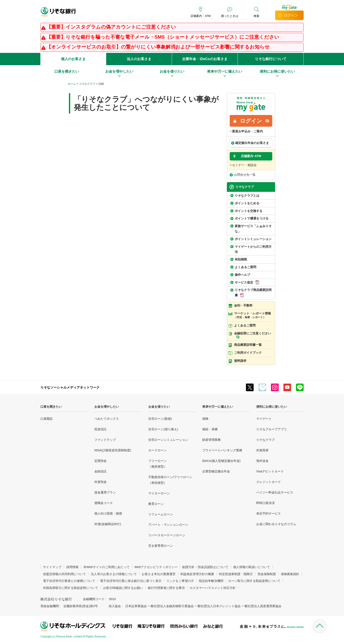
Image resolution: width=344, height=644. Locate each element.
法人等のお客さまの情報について (114, 574)
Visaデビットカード (270, 471)
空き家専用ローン (161, 546)
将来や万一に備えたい (218, 407)
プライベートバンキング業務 (222, 450)
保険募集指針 (290, 574)
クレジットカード (269, 482)
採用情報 (72, 567)
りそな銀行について (271, 59)
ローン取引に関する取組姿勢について (254, 581)
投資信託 (100, 429)
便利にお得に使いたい (272, 407)
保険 (205, 419)
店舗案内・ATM (200, 16)
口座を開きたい (51, 407)
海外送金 (262, 461)
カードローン (158, 450)
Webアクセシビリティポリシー (156, 567)
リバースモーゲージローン (167, 535)
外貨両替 (262, 450)
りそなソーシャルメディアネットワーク (70, 387)
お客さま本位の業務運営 (159, 574)
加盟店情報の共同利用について (64, 574)
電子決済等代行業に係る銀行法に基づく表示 (131, 581)
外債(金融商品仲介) (108, 524)
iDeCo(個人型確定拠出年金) (221, 461)
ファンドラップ (105, 440)
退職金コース (104, 503)
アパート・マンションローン (168, 525)
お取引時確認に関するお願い (123, 588)
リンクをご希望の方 (180, 581)
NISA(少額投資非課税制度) (113, 450)
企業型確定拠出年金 (216, 471)
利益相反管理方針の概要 (197, 574)
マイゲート (264, 419)
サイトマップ (52, 567)
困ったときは (230, 16)
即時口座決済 (265, 503)
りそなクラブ (87, 84)
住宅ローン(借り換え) (163, 429)
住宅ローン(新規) (160, 419)
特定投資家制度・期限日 (236, 574)
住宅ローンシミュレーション (168, 440)
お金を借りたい (159, 407)
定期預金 (100, 461)
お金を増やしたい (107, 407)
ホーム (72, 84)
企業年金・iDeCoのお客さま (205, 59)
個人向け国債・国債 (108, 513)
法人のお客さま (139, 59)
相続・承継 (210, 429)
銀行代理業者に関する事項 (166, 588)
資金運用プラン (105, 492)
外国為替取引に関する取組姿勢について (71, 588)
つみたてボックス (107, 419)
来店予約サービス (269, 513)
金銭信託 (100, 471)
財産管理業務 (211, 440)
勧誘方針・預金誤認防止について (205, 567)
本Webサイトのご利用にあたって (107, 567)
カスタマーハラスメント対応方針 (213, 588)
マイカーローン (159, 493)
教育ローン (156, 504)
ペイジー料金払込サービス (275, 492)
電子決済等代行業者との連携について (69, 581)
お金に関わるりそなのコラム (276, 524)
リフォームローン (161, 514)
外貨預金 (100, 482)
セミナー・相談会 (244, 165)
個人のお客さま (73, 59)
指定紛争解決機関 (211, 581)
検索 (256, 16)
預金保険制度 (267, 574)
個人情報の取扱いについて (252, 567)
